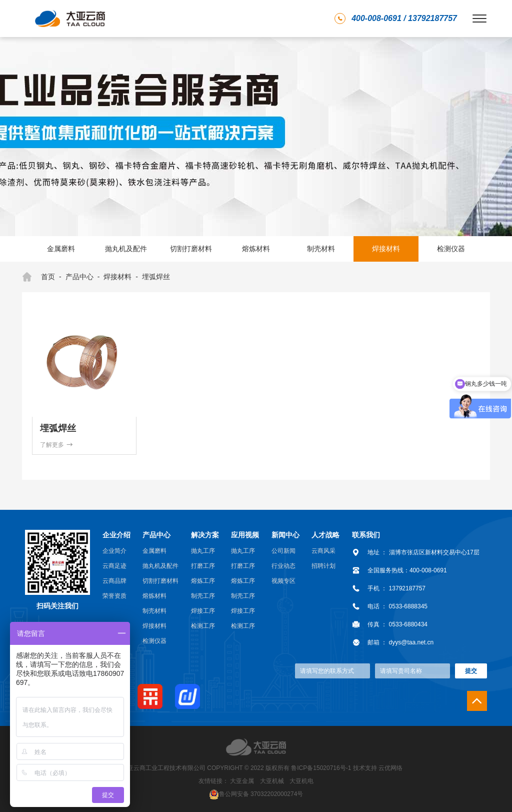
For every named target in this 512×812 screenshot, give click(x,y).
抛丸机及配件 (126, 249)
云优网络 (390, 768)
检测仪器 (451, 249)
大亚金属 (242, 781)
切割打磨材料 (191, 249)
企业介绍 (116, 535)
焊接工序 (203, 611)
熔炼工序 (203, 581)
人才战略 (325, 535)
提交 (471, 671)
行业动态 (283, 566)
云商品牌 (114, 581)
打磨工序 (203, 566)
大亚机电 (301, 781)
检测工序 (203, 626)
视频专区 (283, 581)
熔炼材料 (256, 249)
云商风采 (323, 551)
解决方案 (205, 535)
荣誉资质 (114, 596)
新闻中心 (285, 535)
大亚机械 (272, 781)
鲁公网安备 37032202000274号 (261, 793)
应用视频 (245, 535)
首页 (38, 277)
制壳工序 (203, 596)
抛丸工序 (203, 551)
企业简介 (114, 551)
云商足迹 (114, 566)
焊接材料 (386, 249)
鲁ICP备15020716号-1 (321, 768)
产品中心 (79, 277)
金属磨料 (61, 249)
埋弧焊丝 (156, 277)
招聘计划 (323, 566)
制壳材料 (321, 249)
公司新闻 (283, 551)
